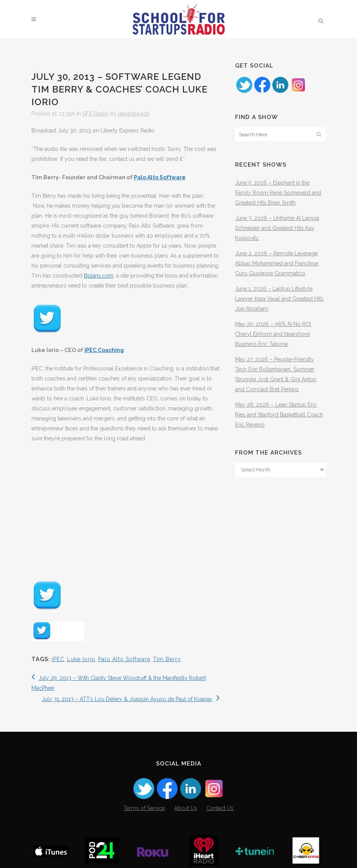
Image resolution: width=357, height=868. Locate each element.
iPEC (58, 659)
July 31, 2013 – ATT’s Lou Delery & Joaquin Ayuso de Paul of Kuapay (131, 699)
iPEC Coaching (104, 350)
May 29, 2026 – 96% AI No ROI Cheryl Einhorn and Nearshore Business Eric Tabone (273, 334)
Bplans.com (99, 276)
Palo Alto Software (160, 177)
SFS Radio (95, 114)
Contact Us (220, 808)
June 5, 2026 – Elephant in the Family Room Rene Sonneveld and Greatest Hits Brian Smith (278, 193)
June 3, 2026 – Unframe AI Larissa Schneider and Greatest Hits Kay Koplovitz (277, 228)
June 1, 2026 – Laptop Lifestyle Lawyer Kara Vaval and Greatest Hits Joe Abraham (279, 299)
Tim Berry (167, 659)
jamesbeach (134, 114)
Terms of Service (144, 808)
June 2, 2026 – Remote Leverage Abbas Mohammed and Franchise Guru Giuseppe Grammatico (277, 263)
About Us (186, 808)
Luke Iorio (81, 659)
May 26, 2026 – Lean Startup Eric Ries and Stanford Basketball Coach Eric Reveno (279, 415)
